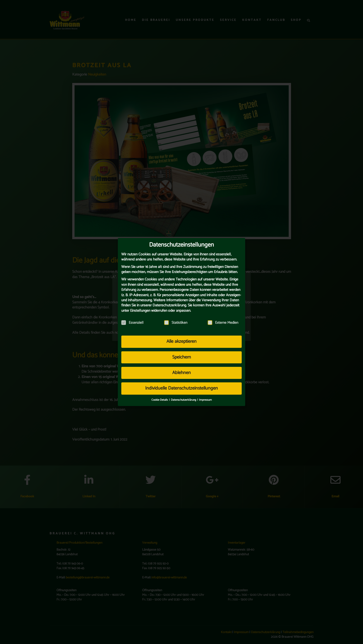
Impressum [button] (205, 397)
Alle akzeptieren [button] (181, 339)
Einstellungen (140, 308)
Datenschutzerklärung (169, 303)
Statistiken (176, 320)
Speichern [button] (182, 354)
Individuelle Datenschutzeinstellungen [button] (181, 385)
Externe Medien (223, 320)
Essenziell (132, 320)
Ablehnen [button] (181, 370)
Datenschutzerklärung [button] (184, 397)
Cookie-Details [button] (160, 397)
